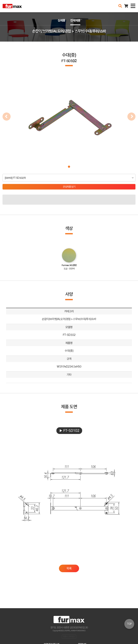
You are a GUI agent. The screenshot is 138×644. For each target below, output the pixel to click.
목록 (69, 568)
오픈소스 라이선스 (69, 636)
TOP (129, 624)
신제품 (61, 20)
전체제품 (75, 20)
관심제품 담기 (69, 187)
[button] (69, 167)
